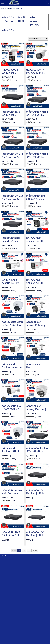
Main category (7, 8)
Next (35, 550)
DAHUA (19, 8)
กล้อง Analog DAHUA (34, 21)
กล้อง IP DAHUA (20, 19)
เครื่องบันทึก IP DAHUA (8, 19)
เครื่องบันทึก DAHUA (8, 32)
